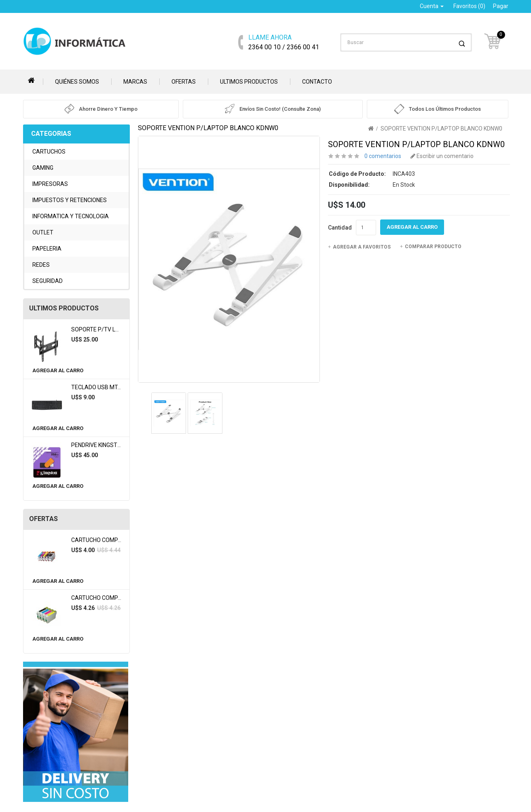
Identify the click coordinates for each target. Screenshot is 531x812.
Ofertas (184, 82)
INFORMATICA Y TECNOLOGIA (71, 216)
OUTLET (43, 232)
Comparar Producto (431, 247)
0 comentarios (383, 156)
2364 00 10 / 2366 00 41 (284, 42)
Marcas (135, 82)
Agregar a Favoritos (359, 247)
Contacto (317, 82)
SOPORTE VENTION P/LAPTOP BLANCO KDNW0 (441, 129)
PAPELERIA (47, 249)
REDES (41, 265)
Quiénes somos (77, 82)
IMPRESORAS (50, 184)
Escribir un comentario (442, 156)
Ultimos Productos (249, 82)
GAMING (43, 168)
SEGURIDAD (48, 281)
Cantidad (340, 228)
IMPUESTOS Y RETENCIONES (70, 200)
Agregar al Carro (58, 370)
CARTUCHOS (49, 152)
